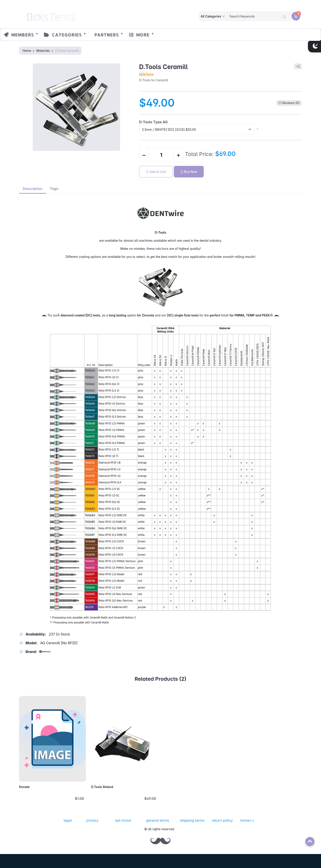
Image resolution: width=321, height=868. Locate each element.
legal (68, 820)
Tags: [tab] (54, 189)
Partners (105, 35)
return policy (222, 820)
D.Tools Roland (102, 787)
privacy (92, 820)
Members (19, 35)
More (139, 35)
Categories (63, 35)
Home (27, 51)
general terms (158, 820)
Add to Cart (156, 172)
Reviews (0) (291, 103)
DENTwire (146, 74)
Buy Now (189, 172)
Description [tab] (33, 189)
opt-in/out (123, 820)
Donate (24, 787)
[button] (296, 16)
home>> (247, 820)
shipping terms (192, 820)
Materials (43, 51)
